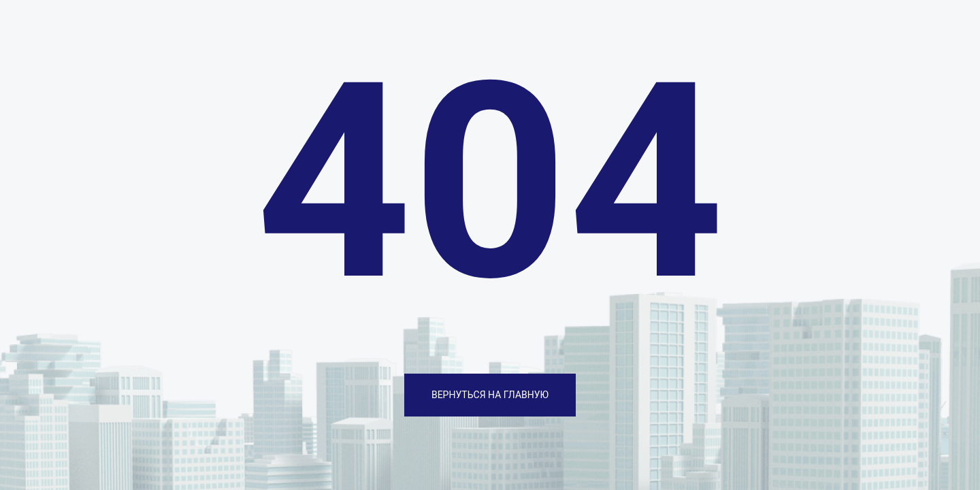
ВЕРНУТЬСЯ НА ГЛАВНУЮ (490, 395)
